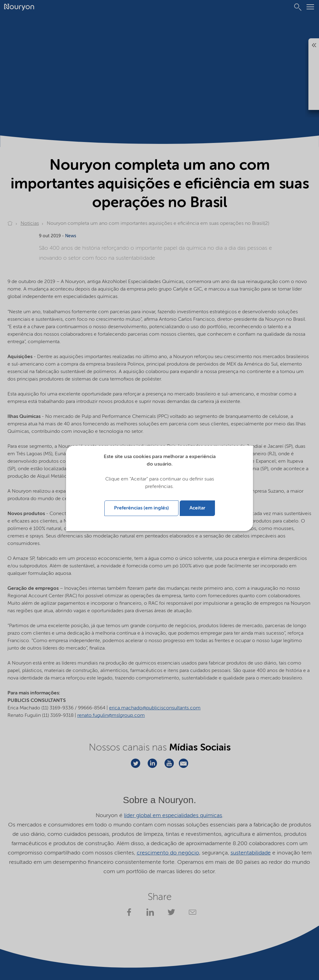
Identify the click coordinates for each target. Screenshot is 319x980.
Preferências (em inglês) (141, 508)
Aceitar (197, 508)
